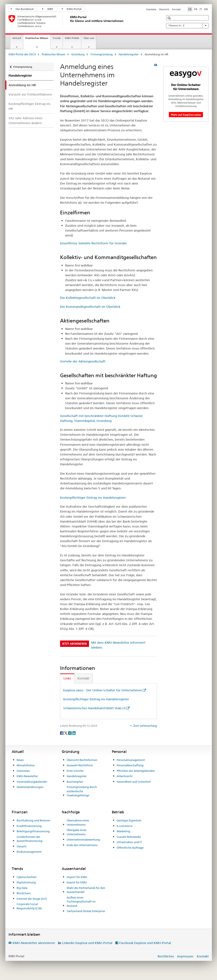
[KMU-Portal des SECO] (69, 21)
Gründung (78, 54)
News (20, 760)
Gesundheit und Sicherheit (134, 782)
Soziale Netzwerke (129, 837)
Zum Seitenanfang (145, 726)
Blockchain (24, 893)
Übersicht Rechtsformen (82, 760)
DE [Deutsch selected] (190, 9)
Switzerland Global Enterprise (86, 911)
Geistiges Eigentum (129, 820)
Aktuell (17, 38)
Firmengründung (102, 54)
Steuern (22, 846)
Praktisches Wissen (38, 39)
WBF (48, 9)
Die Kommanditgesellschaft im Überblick (90, 307)
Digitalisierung (26, 882)
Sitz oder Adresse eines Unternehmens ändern (25, 120)
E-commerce (125, 826)
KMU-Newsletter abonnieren (34, 943)
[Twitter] (66, 733)
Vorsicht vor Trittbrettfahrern (30, 94)
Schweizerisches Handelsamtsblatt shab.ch (94, 708)
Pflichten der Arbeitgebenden (136, 771)
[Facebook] (62, 733)
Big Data (22, 888)
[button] (170, 18)
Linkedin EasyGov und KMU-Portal (87, 943)
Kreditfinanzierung (29, 826)
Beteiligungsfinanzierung (33, 831)
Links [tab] (67, 678)
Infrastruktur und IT (129, 842)
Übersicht (164, 9)
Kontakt (176, 9)
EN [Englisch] (206, 9)
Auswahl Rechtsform (80, 765)
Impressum (185, 956)
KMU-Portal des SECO (22, 54)
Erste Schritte (75, 771)
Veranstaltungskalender (32, 782)
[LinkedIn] (74, 733)
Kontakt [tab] (83, 678)
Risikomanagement (29, 852)
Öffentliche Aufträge (130, 848)
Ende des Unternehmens (82, 845)
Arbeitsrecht (125, 776)
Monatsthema (26, 765)
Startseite (151, 9)
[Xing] (70, 733)
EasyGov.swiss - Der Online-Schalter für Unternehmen (103, 690)
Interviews (23, 771)
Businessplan (75, 782)
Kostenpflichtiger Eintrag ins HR (29, 106)
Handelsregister (129, 54)
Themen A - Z (187, 26)
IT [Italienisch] (201, 9)
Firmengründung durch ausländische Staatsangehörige (82, 791)
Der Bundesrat (22, 9)
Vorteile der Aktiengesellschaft (83, 361)
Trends (57, 38)
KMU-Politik (72, 38)
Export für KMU (77, 882)
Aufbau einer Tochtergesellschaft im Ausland (81, 902)
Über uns (89, 38)
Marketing (123, 831)
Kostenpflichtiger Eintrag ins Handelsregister (93, 498)
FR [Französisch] (196, 9)
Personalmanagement (131, 760)
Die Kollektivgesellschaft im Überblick (88, 298)
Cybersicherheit (27, 877)
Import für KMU (77, 877)
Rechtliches (166, 956)
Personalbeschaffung (130, 765)
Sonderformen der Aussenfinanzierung (29, 839)
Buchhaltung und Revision (33, 820)
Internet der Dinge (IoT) (32, 899)
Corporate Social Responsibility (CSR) (29, 906)
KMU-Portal (72, 9)
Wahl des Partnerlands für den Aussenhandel (86, 890)
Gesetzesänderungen (30, 787)
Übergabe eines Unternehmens (77, 832)
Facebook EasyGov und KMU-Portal (145, 943)
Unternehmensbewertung (83, 840)
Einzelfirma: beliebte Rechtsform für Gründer (93, 243)
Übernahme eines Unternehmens (78, 822)
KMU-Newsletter (27, 776)
